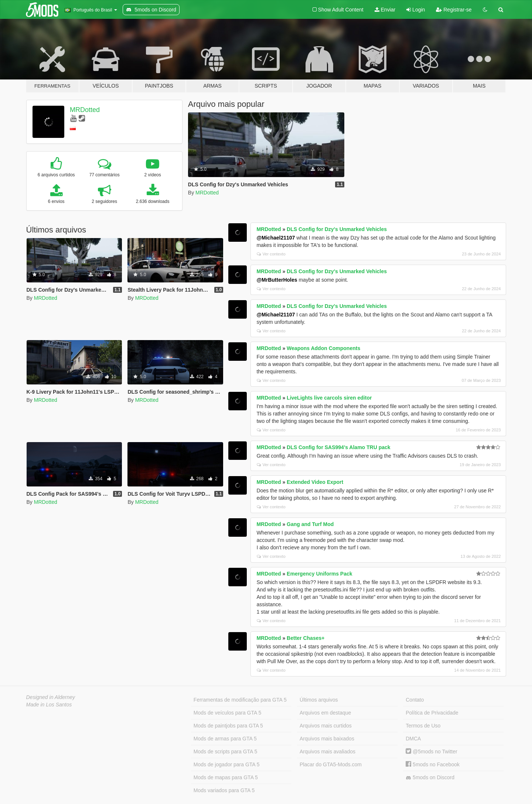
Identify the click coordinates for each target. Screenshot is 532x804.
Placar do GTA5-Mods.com (331, 764)
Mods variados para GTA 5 (224, 790)
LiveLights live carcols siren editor (329, 398)
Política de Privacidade (432, 713)
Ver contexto (271, 254)
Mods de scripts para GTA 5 (225, 752)
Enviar (385, 10)
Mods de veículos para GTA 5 (227, 713)
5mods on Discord (430, 778)
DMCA (413, 739)
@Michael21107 (276, 238)
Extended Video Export (315, 482)
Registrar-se (454, 10)
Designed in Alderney (51, 697)
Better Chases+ (306, 638)
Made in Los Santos (49, 705)
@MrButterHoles (277, 280)
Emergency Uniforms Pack (319, 574)
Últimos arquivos (319, 700)
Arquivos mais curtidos (326, 726)
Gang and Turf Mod (310, 524)
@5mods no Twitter (431, 752)
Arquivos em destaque (325, 713)
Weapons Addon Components (323, 348)
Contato (415, 700)
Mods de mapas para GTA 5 (226, 777)
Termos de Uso (423, 726)
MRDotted (85, 110)
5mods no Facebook (433, 764)
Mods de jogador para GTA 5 (227, 764)
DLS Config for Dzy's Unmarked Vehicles (337, 229)
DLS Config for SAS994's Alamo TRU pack (339, 447)
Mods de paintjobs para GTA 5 (228, 726)
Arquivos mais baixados (327, 739)
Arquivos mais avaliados (328, 752)
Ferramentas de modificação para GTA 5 (240, 700)
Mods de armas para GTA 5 (225, 739)
